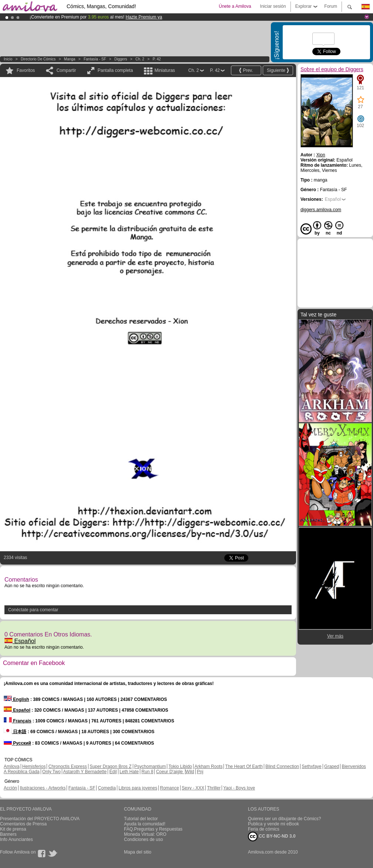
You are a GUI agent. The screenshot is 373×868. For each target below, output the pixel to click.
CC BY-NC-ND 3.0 (272, 837)
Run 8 (147, 772)
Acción (10, 788)
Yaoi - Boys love (239, 788)
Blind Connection (282, 766)
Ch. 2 (140, 59)
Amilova (12, 766)
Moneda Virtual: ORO (145, 834)
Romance (169, 788)
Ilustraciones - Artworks (43, 788)
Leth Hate (129, 772)
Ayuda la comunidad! (145, 824)
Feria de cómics (264, 829)
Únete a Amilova (235, 6)
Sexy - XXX (193, 788)
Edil (113, 772)
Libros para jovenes (138, 788)
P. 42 (157, 59)
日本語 (15, 732)
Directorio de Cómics (38, 59)
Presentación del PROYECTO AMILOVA (40, 819)
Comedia (107, 788)
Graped (332, 766)
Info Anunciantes (16, 839)
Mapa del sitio (138, 852)
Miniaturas (164, 70)
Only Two (51, 772)
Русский (17, 743)
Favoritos (26, 70)
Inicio (8, 59)
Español (20, 641)
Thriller (214, 788)
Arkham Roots (208, 766)
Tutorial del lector (141, 819)
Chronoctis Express (68, 766)
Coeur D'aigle (170, 772)
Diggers (121, 59)
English (16, 699)
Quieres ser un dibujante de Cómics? (284, 819)
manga (70, 59)
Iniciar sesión (273, 6)
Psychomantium (150, 766)
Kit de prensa (13, 829)
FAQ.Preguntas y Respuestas (153, 829)
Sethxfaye (311, 766)
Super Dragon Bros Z (110, 766)
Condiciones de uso (143, 839)
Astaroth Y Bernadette (85, 772)
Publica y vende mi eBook (273, 824)
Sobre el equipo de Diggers (332, 69)
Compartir (66, 70)
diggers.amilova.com (321, 210)
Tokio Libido (180, 766)
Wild (190, 772)
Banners (8, 834)
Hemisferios (34, 766)
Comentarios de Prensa (23, 824)
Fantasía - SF (95, 59)
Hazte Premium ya (144, 17)
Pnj (200, 772)
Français (18, 721)
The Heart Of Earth (244, 766)
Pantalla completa (115, 70)
